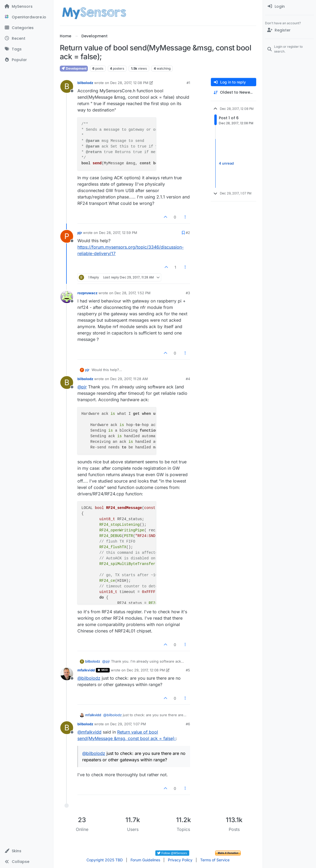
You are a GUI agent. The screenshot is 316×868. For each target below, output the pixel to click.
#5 (188, 670)
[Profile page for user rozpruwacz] (67, 297)
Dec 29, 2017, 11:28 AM (129, 379)
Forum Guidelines (145, 860)
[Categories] (27, 28)
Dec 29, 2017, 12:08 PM (146, 670)
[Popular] (27, 60)
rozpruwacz (87, 293)
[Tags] (27, 49)
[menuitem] (289, 6)
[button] (27, 851)
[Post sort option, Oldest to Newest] (234, 92)
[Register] (289, 30)
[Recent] (27, 38)
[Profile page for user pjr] (67, 236)
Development (74, 68)
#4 (188, 379)
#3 (188, 293)
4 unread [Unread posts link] (226, 163)
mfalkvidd (86, 670)
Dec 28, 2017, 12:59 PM (118, 233)
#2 (188, 233)
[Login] (289, 6)
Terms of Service (215, 860)
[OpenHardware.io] (27, 17)
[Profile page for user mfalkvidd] (67, 674)
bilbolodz (85, 83)
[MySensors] (27, 6)
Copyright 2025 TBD (105, 860)
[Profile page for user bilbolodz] (67, 86)
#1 (188, 83)
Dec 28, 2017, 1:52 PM (133, 293)
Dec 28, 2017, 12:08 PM (129, 83)
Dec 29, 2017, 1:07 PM (128, 724)
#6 (188, 724)
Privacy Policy (180, 860)
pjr (80, 233)
